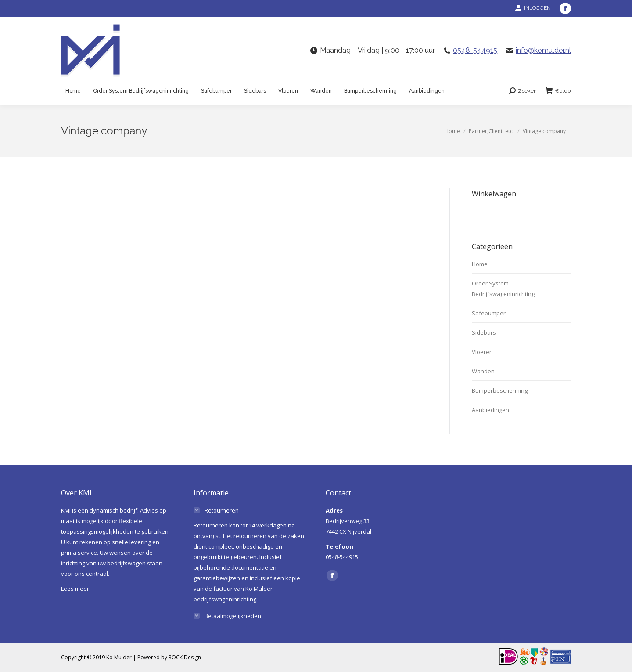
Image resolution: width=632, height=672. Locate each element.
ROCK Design (185, 657)
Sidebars (484, 332)
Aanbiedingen (490, 410)
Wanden (483, 371)
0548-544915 (475, 50)
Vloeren (482, 352)
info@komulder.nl (543, 50)
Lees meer (75, 589)
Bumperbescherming (500, 390)
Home (480, 264)
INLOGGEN (533, 8)
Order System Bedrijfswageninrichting (503, 289)
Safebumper (489, 313)
